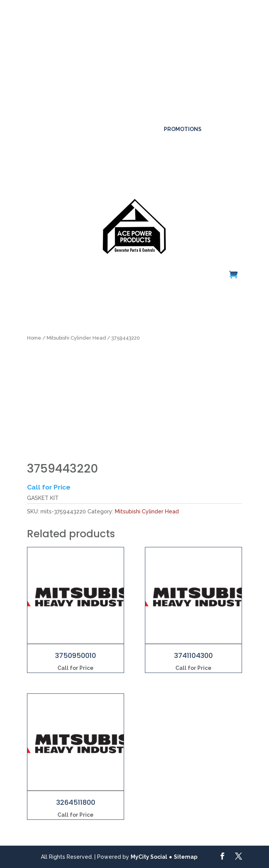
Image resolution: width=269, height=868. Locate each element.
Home (34, 338)
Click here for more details (42, 39)
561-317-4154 (95, 116)
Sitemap (186, 857)
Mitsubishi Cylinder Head (76, 338)
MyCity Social (149, 857)
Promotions (183, 129)
